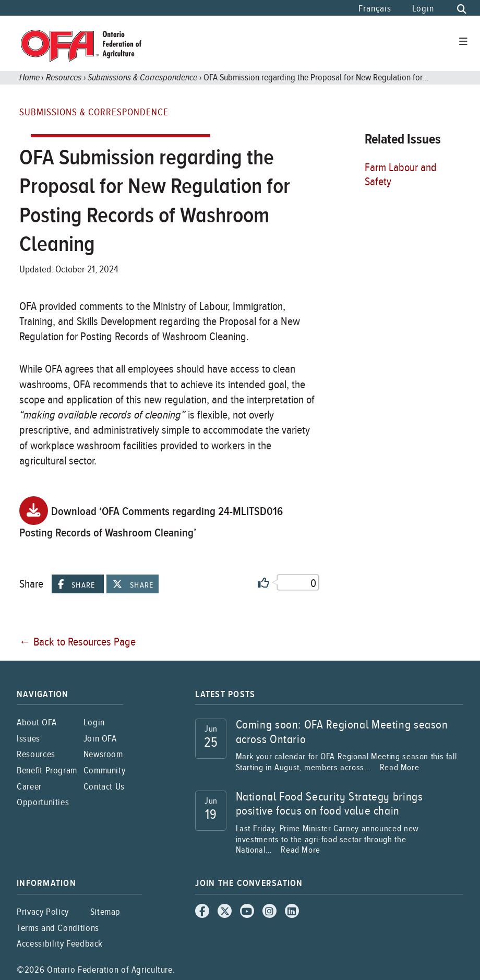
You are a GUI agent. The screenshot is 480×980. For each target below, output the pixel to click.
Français (375, 9)
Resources (64, 77)
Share (76, 584)
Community (105, 770)
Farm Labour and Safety (401, 174)
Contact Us (104, 786)
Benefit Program (47, 770)
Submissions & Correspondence (142, 77)
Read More (400, 767)
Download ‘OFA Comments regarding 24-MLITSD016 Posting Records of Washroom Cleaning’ (151, 518)
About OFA (37, 722)
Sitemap (105, 911)
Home (29, 77)
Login (423, 9)
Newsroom (103, 754)
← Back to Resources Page (77, 641)
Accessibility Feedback (60, 943)
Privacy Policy (43, 911)
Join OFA (100, 738)
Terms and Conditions (58, 928)
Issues (28, 738)
